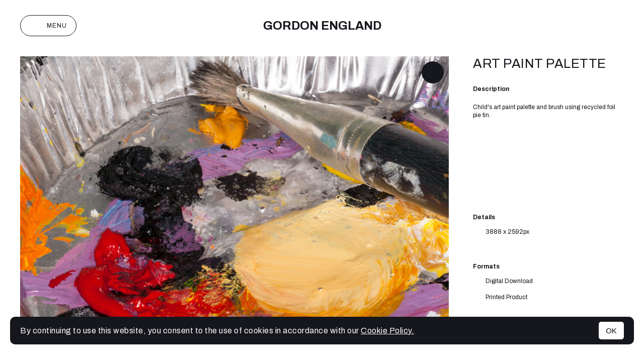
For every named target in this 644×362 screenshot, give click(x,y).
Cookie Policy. (387, 331)
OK (611, 331)
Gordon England (322, 26)
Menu (48, 26)
